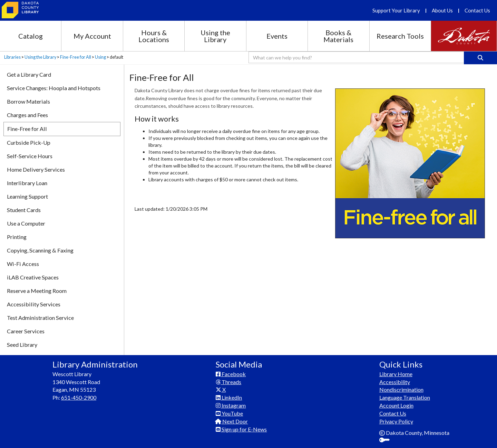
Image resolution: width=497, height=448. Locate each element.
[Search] (480, 58)
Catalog (31, 36)
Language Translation (405, 397)
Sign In (387, 441)
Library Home (396, 374)
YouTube (229, 413)
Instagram (231, 405)
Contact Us (477, 10)
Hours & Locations (154, 36)
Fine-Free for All (76, 57)
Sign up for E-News (241, 429)
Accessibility (395, 382)
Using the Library (215, 36)
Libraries (12, 57)
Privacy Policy (396, 421)
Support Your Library (396, 10)
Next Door (232, 421)
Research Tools (400, 36)
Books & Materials (338, 36)
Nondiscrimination (401, 389)
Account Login (396, 405)
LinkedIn (229, 397)
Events (277, 36)
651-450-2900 (79, 397)
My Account (92, 36)
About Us (442, 10)
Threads (228, 382)
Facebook (231, 374)
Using (100, 57)
